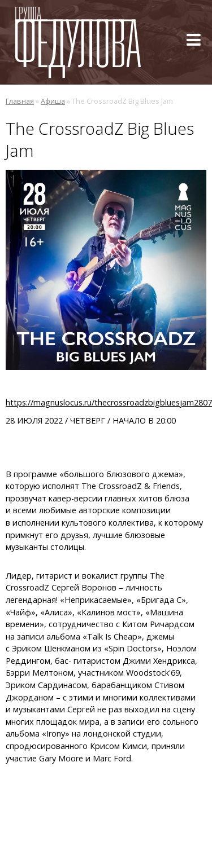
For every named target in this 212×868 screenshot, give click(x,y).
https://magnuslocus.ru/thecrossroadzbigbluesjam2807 (109, 402)
